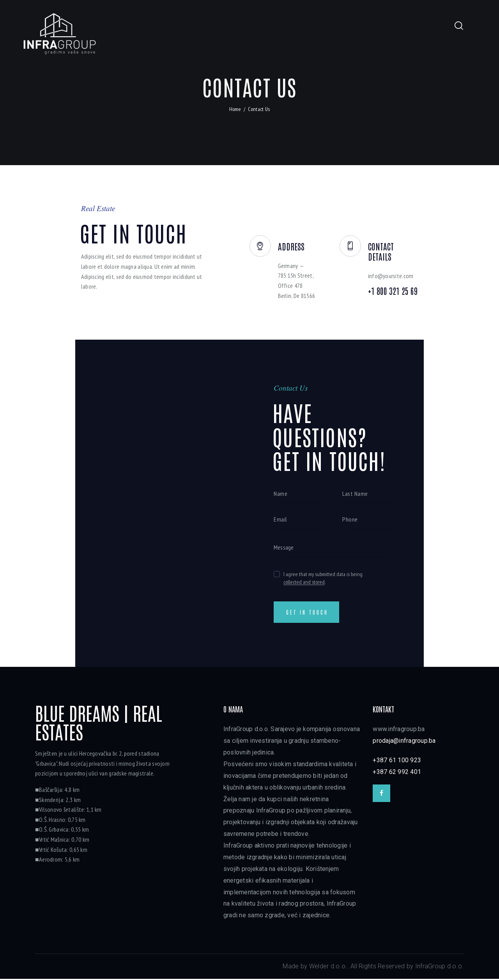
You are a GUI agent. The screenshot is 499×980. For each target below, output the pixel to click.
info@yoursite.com (392, 267)
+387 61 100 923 (397, 761)
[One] (162, 504)
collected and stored (304, 582)
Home (235, 109)
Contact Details (397, 247)
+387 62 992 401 (397, 773)
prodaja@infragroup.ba (404, 742)
